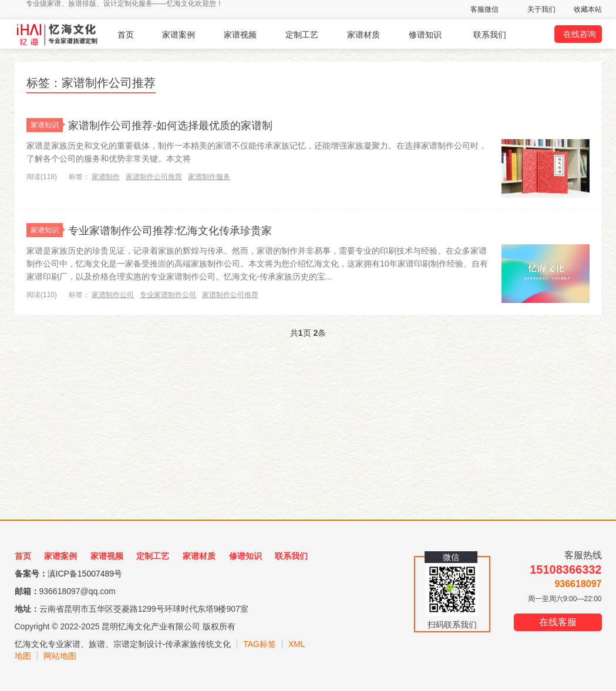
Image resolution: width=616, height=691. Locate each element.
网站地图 (60, 656)
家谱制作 (106, 177)
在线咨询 (580, 34)
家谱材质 (363, 35)
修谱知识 (425, 35)
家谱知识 (47, 125)
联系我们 (490, 35)
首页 (126, 35)
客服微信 (484, 9)
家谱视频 (240, 35)
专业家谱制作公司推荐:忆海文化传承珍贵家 (193, 230)
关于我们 (541, 9)
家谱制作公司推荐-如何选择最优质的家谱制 (193, 125)
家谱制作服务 (209, 177)
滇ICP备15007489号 (85, 574)
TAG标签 (260, 644)
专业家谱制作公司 (168, 295)
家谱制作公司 (113, 295)
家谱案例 (179, 35)
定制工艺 (302, 35)
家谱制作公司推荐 (154, 177)
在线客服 (558, 622)
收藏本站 (588, 9)
